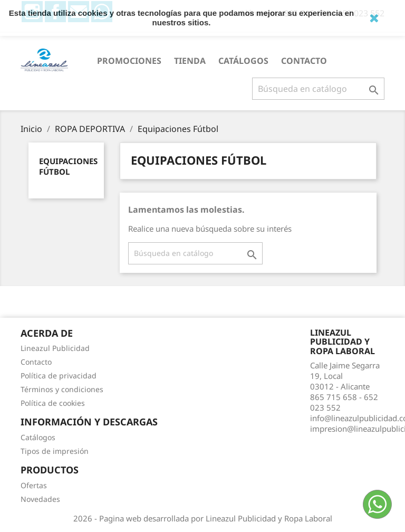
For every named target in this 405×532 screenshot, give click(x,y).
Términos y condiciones (62, 389)
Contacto (304, 61)
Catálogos (243, 61)
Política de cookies (53, 403)
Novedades (40, 499)
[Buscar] (318, 89)
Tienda (190, 61)
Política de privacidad (59, 376)
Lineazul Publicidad (55, 348)
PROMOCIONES (129, 61)
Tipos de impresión (55, 451)
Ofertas (34, 485)
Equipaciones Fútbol (68, 166)
